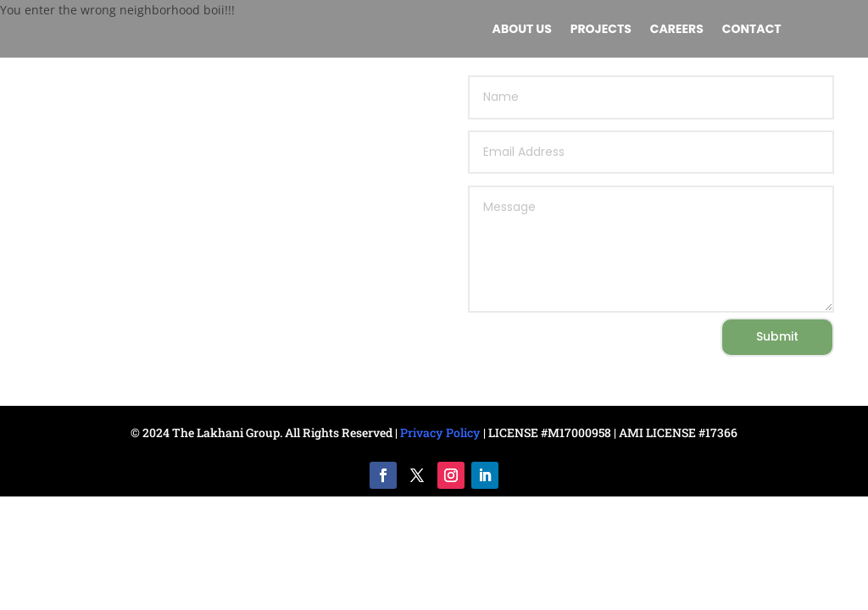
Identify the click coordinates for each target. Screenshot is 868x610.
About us (522, 30)
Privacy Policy (440, 433)
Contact (752, 30)
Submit (777, 336)
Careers (677, 30)
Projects (601, 30)
